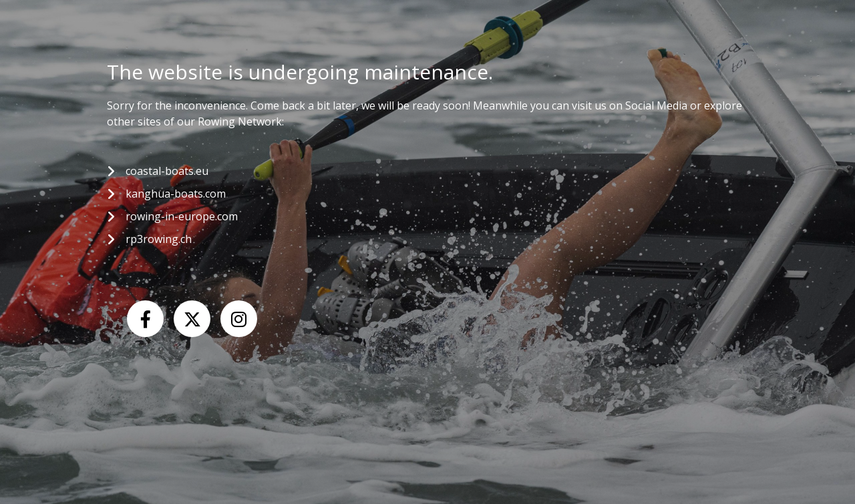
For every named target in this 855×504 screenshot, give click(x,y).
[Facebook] (145, 319)
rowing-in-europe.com (182, 216)
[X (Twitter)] (192, 319)
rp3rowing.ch (159, 239)
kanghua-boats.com (176, 194)
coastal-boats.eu (167, 171)
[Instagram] (239, 319)
